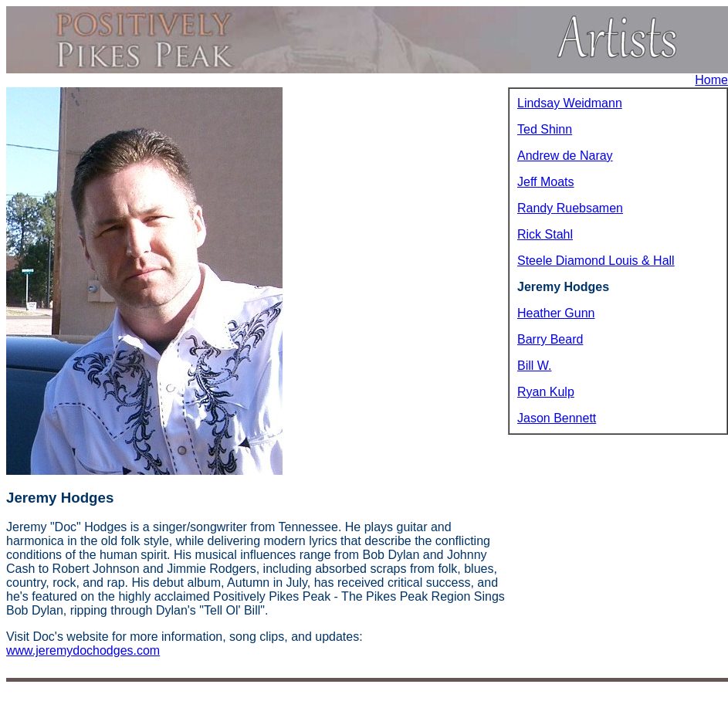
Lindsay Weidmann (570, 103)
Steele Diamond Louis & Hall (596, 261)
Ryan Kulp (546, 392)
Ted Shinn (545, 129)
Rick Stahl (545, 234)
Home (711, 80)
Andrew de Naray (565, 156)
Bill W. (534, 366)
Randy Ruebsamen (570, 208)
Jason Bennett (557, 418)
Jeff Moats (546, 182)
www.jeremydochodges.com (83, 650)
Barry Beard (550, 339)
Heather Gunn (556, 313)
